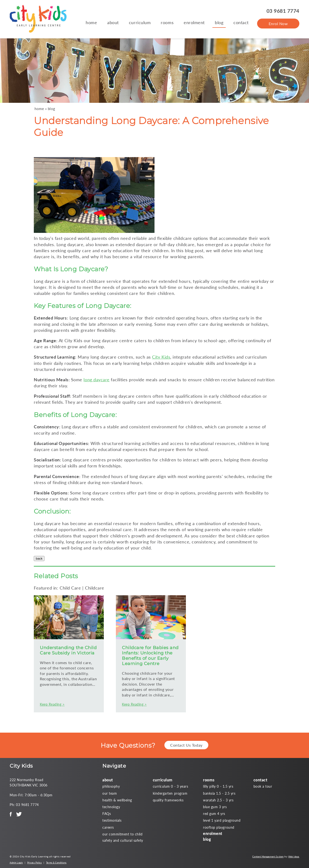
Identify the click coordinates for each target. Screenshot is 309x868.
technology (111, 807)
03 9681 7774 (283, 11)
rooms (167, 22)
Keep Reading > (52, 704)
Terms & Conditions (56, 863)
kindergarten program (170, 793)
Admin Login (16, 863)
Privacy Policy (35, 863)
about (113, 22)
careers (108, 827)
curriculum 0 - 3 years (171, 786)
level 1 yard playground (222, 820)
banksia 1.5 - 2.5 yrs (219, 793)
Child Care (70, 588)
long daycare (96, 380)
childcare (183, 238)
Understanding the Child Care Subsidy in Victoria (68, 650)
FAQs (107, 814)
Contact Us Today (186, 745)
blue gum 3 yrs (215, 807)
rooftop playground (219, 827)
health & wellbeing (117, 800)
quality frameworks (168, 800)
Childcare (95, 588)
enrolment (194, 22)
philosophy (111, 786)
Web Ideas (294, 857)
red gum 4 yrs (214, 814)
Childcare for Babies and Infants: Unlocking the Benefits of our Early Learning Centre (150, 656)
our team (110, 793)
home (91, 22)
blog (219, 22)
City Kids (161, 357)
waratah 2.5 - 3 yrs (218, 800)
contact (241, 22)
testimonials (112, 820)
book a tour (263, 786)
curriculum (140, 22)
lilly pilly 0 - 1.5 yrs (218, 786)
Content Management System (268, 857)
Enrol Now (278, 24)
